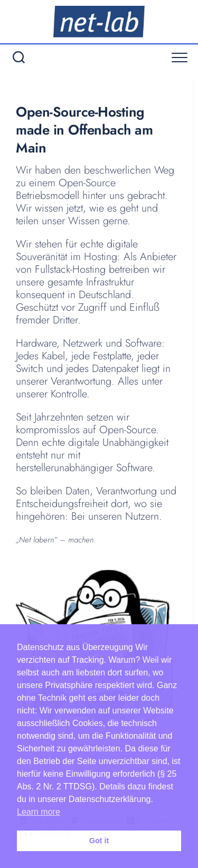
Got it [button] (99, 841)
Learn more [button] (39, 812)
